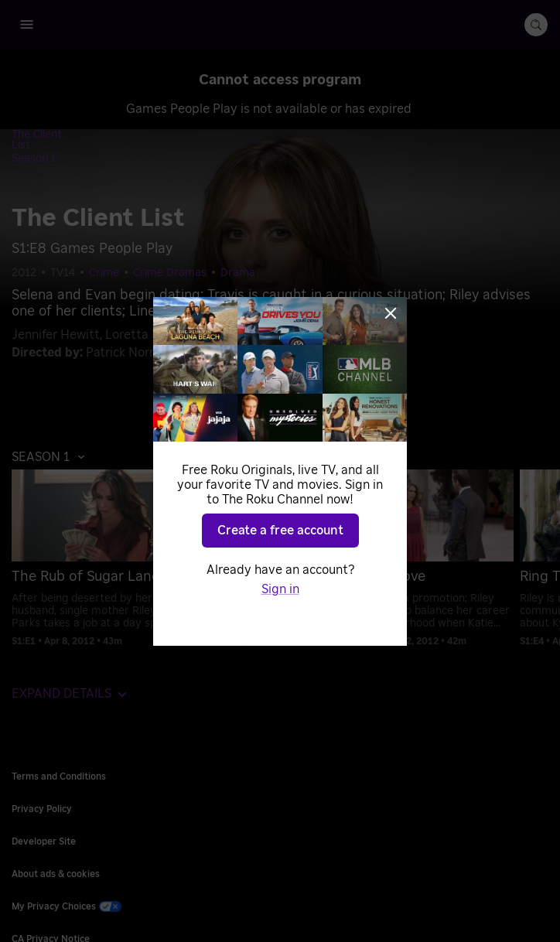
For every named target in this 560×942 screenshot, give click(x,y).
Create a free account (280, 531)
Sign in (280, 589)
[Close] (391, 313)
